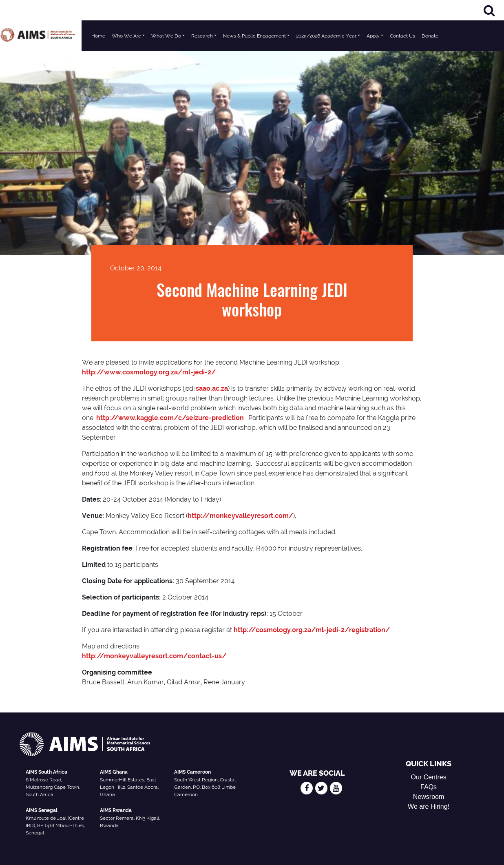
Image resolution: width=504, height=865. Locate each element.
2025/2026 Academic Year (326, 36)
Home (98, 36)
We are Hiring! (429, 806)
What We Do (166, 36)
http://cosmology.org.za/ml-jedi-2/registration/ (312, 630)
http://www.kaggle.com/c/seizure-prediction (170, 418)
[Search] (489, 10)
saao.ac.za (212, 388)
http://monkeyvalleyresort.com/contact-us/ (154, 656)
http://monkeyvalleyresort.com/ (240, 516)
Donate (430, 36)
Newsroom (429, 797)
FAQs (429, 787)
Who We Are (126, 36)
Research (202, 36)
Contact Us (402, 36)
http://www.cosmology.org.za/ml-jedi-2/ (149, 372)
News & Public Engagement (254, 36)
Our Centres (429, 777)
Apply (373, 36)
